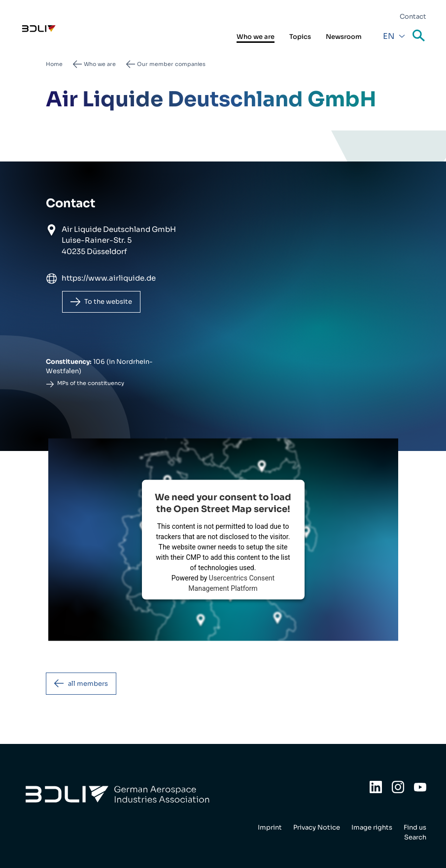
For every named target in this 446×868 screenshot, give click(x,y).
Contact (413, 16)
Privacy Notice (317, 827)
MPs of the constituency (91, 383)
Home (54, 64)
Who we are (256, 37)
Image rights (372, 827)
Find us (415, 827)
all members (88, 684)
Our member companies (171, 64)
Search (419, 36)
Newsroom (344, 37)
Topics (300, 37)
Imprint (270, 827)
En (389, 36)
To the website (108, 302)
